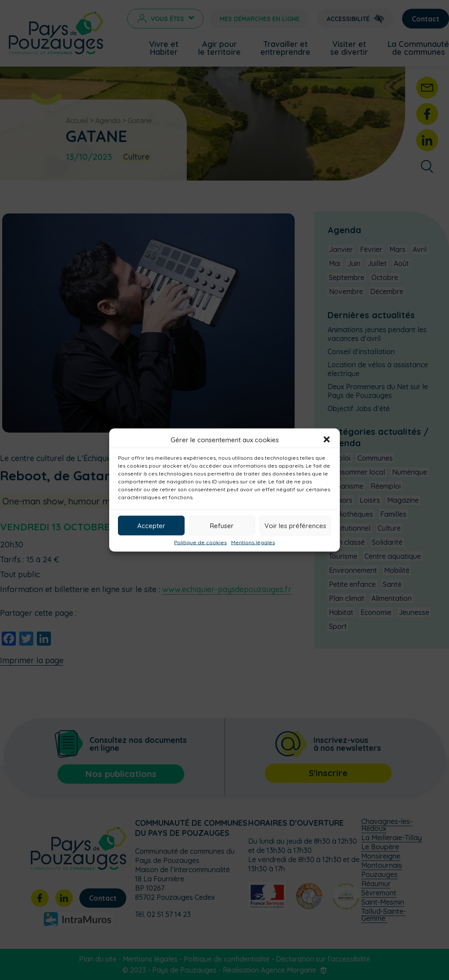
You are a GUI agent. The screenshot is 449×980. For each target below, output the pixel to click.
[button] (327, 440)
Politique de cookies (200, 543)
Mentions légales (253, 543)
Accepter (151, 525)
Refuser (222, 525)
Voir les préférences (295, 525)
